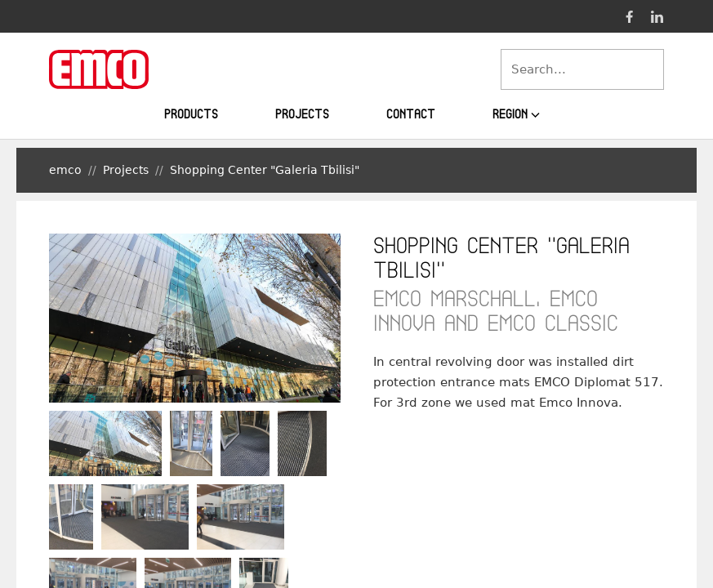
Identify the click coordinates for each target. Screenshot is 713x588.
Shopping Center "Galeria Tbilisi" (265, 170)
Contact (411, 114)
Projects (302, 114)
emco (65, 170)
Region (517, 114)
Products (191, 114)
